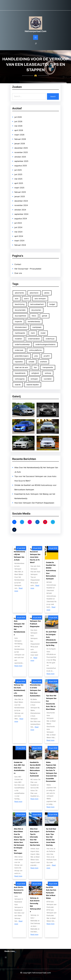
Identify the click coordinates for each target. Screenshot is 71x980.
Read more (18, 666)
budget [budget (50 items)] (52, 304)
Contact (18, 264)
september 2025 (21, 161)
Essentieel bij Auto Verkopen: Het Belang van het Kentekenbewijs (19, 626)
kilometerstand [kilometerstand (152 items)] (21, 327)
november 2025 (21, 152)
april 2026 (19, 130)
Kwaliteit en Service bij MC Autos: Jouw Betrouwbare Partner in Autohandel (35, 769)
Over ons (18, 273)
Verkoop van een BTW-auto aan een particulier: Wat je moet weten (51, 891)
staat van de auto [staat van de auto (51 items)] (21, 367)
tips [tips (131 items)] (35, 367)
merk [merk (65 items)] (33, 333)
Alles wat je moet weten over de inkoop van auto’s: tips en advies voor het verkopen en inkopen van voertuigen (19, 841)
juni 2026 (18, 121)
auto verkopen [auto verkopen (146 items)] (40, 299)
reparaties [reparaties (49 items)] (19, 362)
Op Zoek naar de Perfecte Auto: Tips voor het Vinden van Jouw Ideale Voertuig (51, 837)
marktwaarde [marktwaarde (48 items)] (20, 333)
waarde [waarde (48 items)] (18, 385)
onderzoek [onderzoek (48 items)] (19, 350)
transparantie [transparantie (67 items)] (48, 367)
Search (53, 96)
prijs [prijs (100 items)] (36, 356)
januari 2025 (20, 196)
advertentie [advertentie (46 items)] (19, 293)
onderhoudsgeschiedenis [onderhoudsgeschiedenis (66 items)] (45, 344)
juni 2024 (18, 227)
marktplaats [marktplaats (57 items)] (37, 327)
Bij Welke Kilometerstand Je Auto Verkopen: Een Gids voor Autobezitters (35, 689)
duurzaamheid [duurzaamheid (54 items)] (20, 316)
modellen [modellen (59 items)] (18, 339)
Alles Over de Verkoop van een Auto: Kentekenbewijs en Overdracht (19, 689)
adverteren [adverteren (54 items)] (34, 293)
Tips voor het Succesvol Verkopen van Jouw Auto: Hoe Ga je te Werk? (35, 556)
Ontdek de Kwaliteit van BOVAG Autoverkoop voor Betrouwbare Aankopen (51, 571)
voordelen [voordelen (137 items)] (48, 379)
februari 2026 (20, 139)
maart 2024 (19, 241)
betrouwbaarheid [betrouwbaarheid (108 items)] (37, 304)
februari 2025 (20, 192)
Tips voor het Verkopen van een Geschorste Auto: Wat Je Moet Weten (51, 702)
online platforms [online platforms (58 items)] (35, 350)
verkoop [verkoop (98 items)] (48, 373)
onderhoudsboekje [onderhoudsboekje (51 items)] (22, 344)
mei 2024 (18, 232)
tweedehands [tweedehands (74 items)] (20, 373)
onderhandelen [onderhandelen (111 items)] (34, 339)
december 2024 (21, 201)
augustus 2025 (21, 166)
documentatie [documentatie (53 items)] (20, 310)
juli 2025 (18, 170)
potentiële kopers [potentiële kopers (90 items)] (22, 356)
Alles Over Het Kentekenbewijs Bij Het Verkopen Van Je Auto (19, 554)
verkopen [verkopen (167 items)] (34, 379)
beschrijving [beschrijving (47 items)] (20, 304)
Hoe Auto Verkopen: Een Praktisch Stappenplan (34, 503)
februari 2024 (20, 245)
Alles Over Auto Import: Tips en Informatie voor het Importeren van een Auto (35, 837)
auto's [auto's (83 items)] (26, 299)
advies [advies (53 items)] (47, 293)
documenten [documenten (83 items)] (36, 310)
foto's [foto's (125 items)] (34, 316)
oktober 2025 (20, 157)
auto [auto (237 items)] (17, 299)
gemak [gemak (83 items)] (45, 316)
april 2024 (19, 236)
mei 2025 (18, 179)
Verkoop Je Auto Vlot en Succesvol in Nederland (19, 889)
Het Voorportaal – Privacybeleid (28, 269)
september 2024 (21, 214)
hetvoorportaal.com (36, 31)
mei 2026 (18, 126)
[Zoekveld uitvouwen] (36, 44)
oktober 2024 (20, 210)
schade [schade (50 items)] (31, 362)
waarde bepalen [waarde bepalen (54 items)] (33, 385)
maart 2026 (19, 135)
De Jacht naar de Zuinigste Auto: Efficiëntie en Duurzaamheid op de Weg (52, 638)
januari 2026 (20, 144)
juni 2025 (18, 174)
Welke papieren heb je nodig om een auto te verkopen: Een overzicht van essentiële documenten (51, 772)
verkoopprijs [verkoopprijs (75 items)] (20, 379)
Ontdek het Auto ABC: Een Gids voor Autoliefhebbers (19, 768)
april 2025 (19, 183)
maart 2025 (19, 188)
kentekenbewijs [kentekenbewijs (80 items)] (34, 322)
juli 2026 (18, 117)
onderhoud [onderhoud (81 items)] (50, 339)
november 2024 (21, 205)
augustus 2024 (21, 219)
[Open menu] (36, 37)
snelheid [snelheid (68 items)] (43, 362)
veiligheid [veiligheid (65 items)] (35, 373)
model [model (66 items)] (43, 333)
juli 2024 (18, 223)
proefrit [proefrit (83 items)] (47, 356)
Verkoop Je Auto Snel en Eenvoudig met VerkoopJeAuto (35, 905)
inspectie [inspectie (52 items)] (18, 322)
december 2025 (21, 148)
